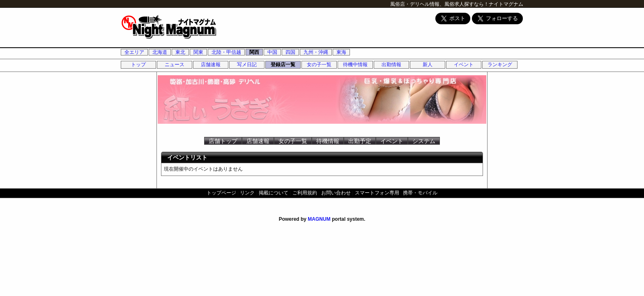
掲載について (274, 193)
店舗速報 (211, 65)
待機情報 (328, 141)
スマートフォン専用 (377, 193)
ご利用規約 (305, 193)
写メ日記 (247, 65)
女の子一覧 (319, 65)
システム (424, 141)
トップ (138, 65)
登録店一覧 (283, 65)
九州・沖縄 (316, 52)
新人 (428, 65)
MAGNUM (319, 219)
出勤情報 (391, 65)
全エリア (134, 52)
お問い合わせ (336, 193)
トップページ (221, 193)
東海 (341, 52)
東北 (180, 52)
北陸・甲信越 (226, 52)
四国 (290, 52)
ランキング (500, 65)
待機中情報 (355, 65)
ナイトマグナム (506, 4)
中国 (272, 52)
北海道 (160, 52)
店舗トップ (223, 141)
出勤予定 (360, 141)
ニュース (175, 65)
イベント (464, 65)
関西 (254, 52)
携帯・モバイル (420, 193)
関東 (198, 52)
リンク (247, 193)
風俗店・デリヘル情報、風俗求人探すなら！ (439, 4)
